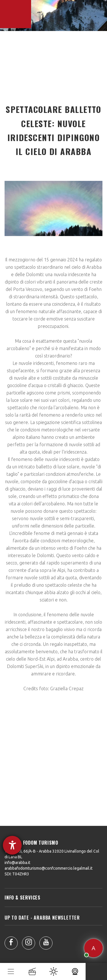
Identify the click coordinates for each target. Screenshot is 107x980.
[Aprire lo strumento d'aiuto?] (12, 845)
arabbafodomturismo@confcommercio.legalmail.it (49, 868)
